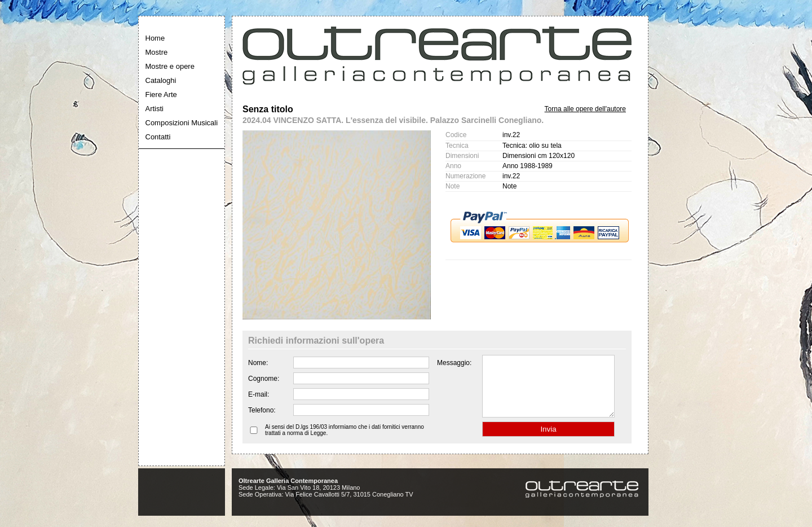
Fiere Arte (161, 95)
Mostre (157, 52)
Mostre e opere (170, 66)
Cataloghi (161, 80)
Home (155, 38)
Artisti (155, 109)
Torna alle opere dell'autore (585, 109)
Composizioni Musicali (182, 123)
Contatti (158, 137)
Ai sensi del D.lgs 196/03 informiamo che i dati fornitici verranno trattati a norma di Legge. (345, 442)
